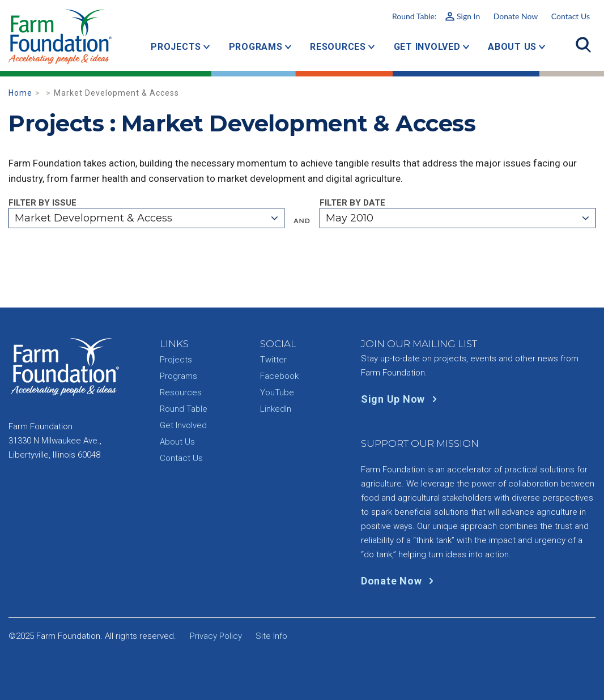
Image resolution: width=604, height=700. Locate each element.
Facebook (279, 376)
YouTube (277, 392)
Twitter (273, 360)
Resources (338, 47)
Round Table (184, 409)
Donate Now (516, 16)
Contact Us (571, 16)
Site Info (271, 636)
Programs (256, 47)
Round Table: (436, 16)
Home (20, 93)
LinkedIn (276, 409)
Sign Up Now (401, 399)
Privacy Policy (216, 636)
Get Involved (427, 47)
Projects (176, 47)
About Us (512, 47)
